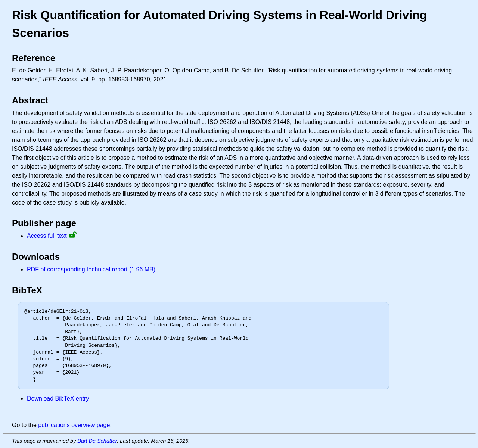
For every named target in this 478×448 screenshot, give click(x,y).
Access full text (47, 236)
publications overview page (74, 425)
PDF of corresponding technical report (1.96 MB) (91, 269)
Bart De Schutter (97, 441)
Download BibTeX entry (58, 399)
